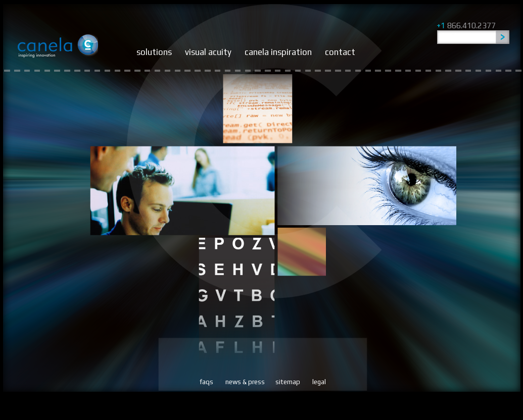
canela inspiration (278, 52)
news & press (245, 382)
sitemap (288, 382)
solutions (154, 52)
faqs (206, 382)
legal (319, 382)
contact (340, 52)
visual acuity (208, 52)
